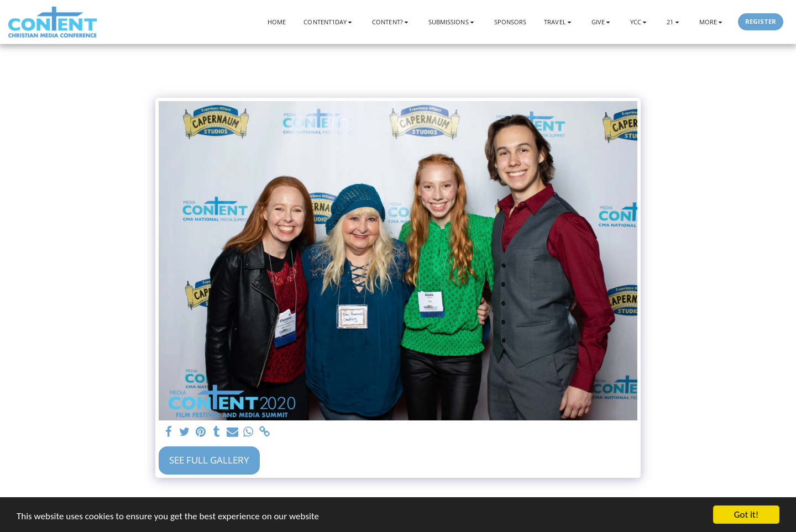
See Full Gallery (209, 460)
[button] (329, 22)
